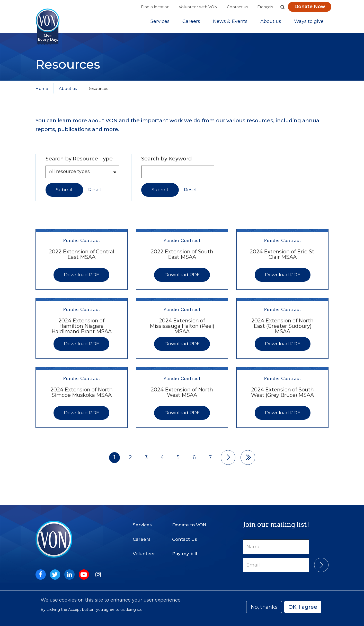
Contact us (237, 7)
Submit (64, 193)
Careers (191, 23)
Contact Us (185, 536)
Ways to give (309, 23)
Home (42, 91)
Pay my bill (185, 550)
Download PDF (81, 278)
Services (160, 23)
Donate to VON (189, 521)
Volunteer (144, 550)
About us (271, 23)
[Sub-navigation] (160, 23)
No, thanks (264, 607)
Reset (95, 193)
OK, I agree (303, 607)
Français (265, 7)
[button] (283, 7)
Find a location (155, 7)
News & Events (230, 23)
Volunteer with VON (198, 7)
